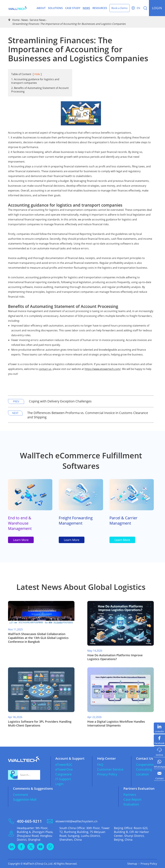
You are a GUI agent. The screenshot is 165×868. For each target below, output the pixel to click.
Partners (130, 795)
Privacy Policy (107, 774)
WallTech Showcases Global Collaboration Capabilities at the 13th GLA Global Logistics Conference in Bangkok (38, 638)
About (41, 8)
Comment (20, 795)
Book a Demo (119, 8)
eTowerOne (64, 769)
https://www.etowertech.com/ (103, 369)
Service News (38, 20)
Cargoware (63, 774)
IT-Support (63, 779)
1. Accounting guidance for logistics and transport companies (35, 81)
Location (142, 774)
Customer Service (110, 769)
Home (16, 20)
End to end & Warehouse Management (20, 523)
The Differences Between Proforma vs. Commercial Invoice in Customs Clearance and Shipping (88, 415)
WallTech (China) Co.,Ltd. (38, 864)
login (157, 8)
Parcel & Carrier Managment (123, 520)
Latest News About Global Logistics (81, 587)
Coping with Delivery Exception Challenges (60, 401)
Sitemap (132, 864)
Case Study (73, 8)
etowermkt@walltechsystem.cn (76, 821)
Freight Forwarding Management (76, 520)
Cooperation (145, 765)
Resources (100, 8)
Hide (37, 74)
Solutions (55, 8)
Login (59, 784)
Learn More (21, 540)
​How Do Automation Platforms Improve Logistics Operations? (115, 657)
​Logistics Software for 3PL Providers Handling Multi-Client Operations (40, 723)
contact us (45, 369)
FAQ (100, 765)
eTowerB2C (64, 765)
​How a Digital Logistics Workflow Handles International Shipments (116, 723)
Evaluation (131, 804)
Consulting (144, 769)
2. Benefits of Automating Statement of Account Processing (40, 90)
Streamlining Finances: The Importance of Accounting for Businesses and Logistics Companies (69, 24)
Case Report (132, 799)
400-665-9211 (29, 821)
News (86, 8)
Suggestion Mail (25, 799)
